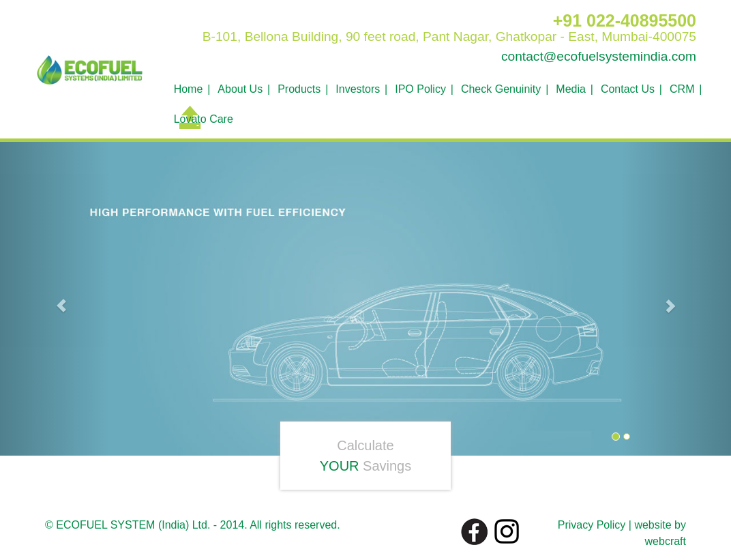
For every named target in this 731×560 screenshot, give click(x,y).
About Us (240, 89)
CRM (682, 89)
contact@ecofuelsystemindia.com (599, 56)
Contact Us (628, 89)
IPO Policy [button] (420, 89)
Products (299, 89)
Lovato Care (204, 119)
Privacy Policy (592, 525)
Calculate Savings (366, 456)
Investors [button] (358, 89)
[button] (55, 299)
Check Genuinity (501, 89)
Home (189, 89)
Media (571, 89)
